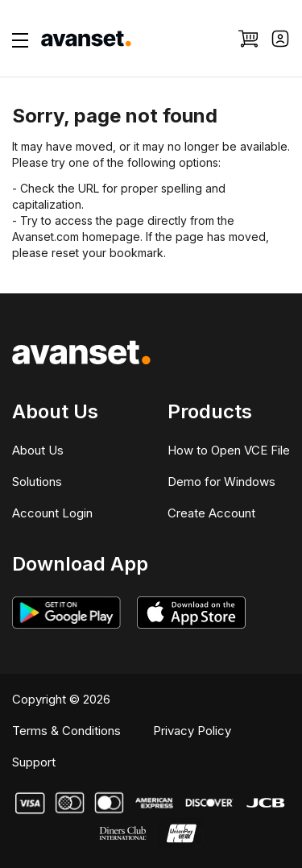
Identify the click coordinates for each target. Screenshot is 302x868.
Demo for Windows (221, 482)
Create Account (211, 513)
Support (34, 762)
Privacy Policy (192, 731)
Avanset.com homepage (76, 237)
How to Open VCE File (229, 450)
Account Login (52, 513)
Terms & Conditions (66, 731)
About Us (38, 450)
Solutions (37, 482)
